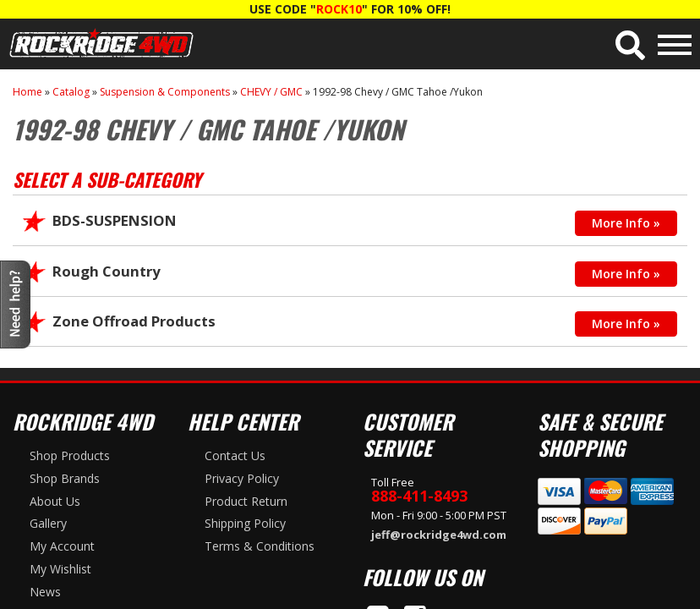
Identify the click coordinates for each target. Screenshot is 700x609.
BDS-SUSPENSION (115, 220)
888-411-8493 (419, 496)
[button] (630, 45)
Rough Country (107, 271)
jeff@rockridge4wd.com (439, 535)
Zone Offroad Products (134, 321)
